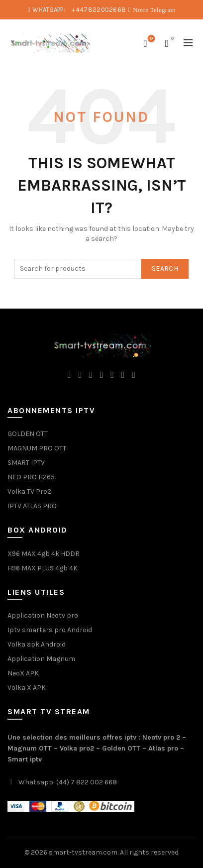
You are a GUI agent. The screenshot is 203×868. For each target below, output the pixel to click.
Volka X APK (27, 688)
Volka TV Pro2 (29, 491)
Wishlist (151, 39)
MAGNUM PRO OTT (37, 448)
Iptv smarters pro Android (50, 630)
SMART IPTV (26, 463)
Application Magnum (41, 659)
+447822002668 (99, 10)
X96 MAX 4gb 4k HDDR (44, 554)
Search (165, 269)
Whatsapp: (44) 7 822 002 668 (68, 782)
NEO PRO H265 (31, 477)
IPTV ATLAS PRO (32, 506)
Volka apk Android (37, 644)
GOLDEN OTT (28, 434)
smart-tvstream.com (83, 852)
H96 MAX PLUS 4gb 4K (43, 568)
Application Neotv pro (43, 615)
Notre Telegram (154, 10)
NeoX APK (23, 673)
